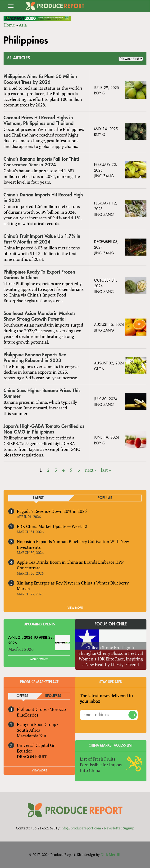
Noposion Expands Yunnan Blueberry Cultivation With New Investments (73, 544)
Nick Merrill (111, 855)
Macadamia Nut (32, 736)
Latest (38, 498)
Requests (53, 696)
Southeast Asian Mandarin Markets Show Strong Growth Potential (39, 316)
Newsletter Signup (119, 828)
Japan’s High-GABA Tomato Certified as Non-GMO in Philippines (44, 429)
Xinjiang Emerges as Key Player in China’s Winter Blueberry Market (73, 586)
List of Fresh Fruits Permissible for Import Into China (101, 765)
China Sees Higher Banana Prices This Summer (42, 393)
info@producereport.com (81, 828)
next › (90, 470)
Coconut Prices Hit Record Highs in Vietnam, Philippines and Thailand (39, 121)
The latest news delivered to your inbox (106, 698)
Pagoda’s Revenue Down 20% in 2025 (52, 511)
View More (39, 771)
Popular (105, 498)
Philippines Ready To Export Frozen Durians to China (39, 275)
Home (9, 25)
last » (106, 470)
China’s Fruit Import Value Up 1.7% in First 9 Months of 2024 (42, 239)
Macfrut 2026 (21, 649)
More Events (39, 659)
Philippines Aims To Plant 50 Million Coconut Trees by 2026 (40, 79)
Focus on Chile (111, 624)
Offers (22, 696)
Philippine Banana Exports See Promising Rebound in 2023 (35, 358)
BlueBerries (28, 715)
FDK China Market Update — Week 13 (52, 526)
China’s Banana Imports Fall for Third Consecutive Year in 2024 (41, 162)
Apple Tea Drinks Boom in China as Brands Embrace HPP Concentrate (70, 565)
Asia (23, 25)
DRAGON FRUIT (32, 757)
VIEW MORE (75, 608)
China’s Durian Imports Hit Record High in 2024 (43, 198)
